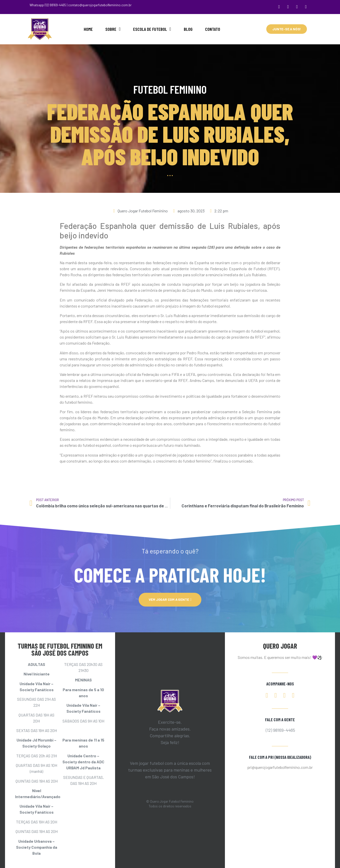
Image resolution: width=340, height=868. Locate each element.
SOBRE (113, 29)
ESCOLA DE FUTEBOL (152, 29)
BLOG (188, 29)
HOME (88, 29)
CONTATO (213, 29)
